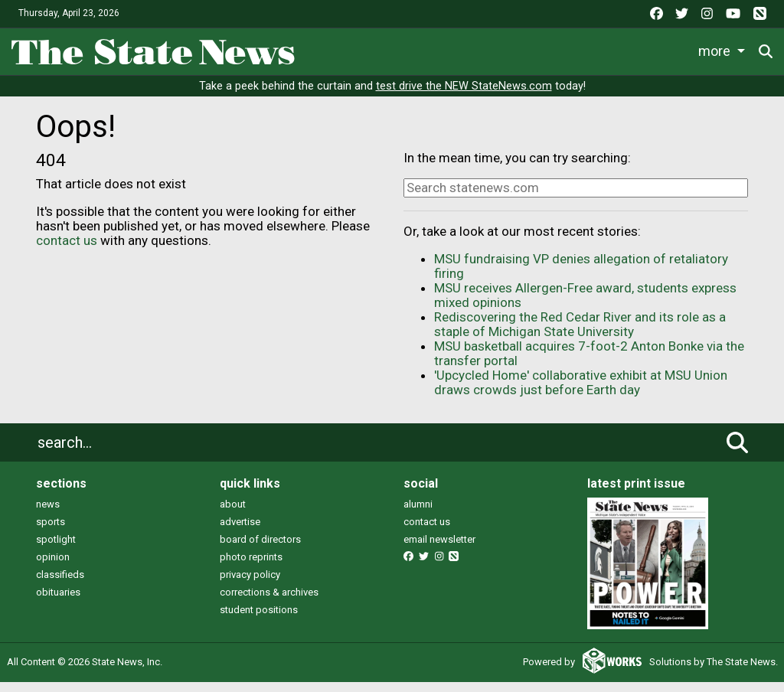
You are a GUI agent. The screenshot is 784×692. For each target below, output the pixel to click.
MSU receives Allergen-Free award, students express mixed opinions (585, 306)
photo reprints (251, 567)
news (48, 514)
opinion (53, 567)
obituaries (58, 602)
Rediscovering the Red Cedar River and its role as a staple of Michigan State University (580, 335)
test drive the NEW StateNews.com (464, 97)
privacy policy (250, 584)
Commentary (635, 49)
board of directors (260, 549)
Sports (443, 49)
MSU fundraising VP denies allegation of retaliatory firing (581, 277)
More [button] (717, 49)
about (233, 514)
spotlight (56, 549)
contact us (67, 250)
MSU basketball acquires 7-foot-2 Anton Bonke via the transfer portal (589, 364)
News (329, 49)
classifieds (60, 584)
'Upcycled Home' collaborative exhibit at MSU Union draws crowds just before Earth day (581, 393)
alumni (418, 514)
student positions (259, 620)
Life (384, 49)
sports (51, 532)
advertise (240, 532)
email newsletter (439, 549)
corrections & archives (269, 602)
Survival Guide (534, 49)
